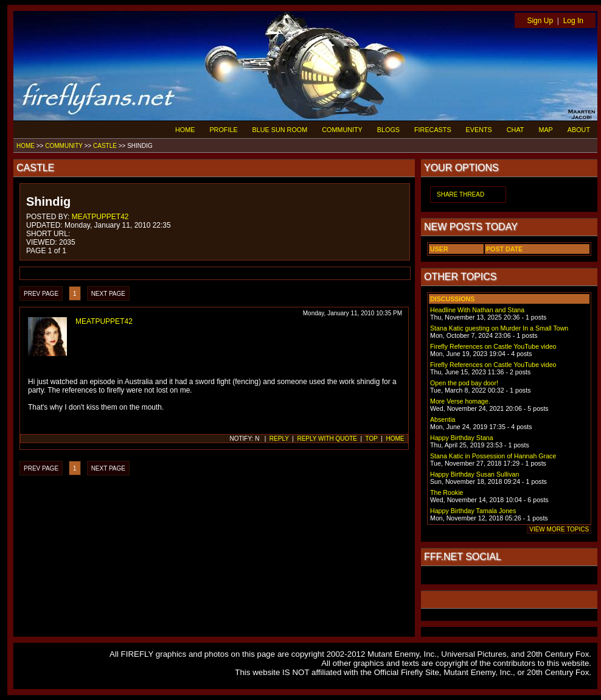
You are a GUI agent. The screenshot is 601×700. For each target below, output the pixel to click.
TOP (372, 439)
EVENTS (479, 130)
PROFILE (223, 130)
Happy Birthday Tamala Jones (473, 511)
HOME (185, 130)
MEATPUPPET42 (100, 217)
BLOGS (388, 130)
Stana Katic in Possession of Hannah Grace (493, 456)
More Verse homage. (460, 401)
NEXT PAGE (108, 294)
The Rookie (447, 492)
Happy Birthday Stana (462, 438)
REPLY (279, 439)
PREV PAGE (41, 294)
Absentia (443, 419)
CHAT (516, 130)
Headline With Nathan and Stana (477, 310)
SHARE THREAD (460, 194)
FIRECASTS (433, 130)
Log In (573, 21)
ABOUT (579, 130)
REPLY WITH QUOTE (327, 439)
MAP (545, 130)
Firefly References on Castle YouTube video (493, 346)
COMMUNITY (342, 130)
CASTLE (105, 146)
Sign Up (540, 21)
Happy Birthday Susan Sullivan (474, 474)
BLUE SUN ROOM (280, 130)
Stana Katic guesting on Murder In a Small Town (499, 328)
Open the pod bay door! (464, 383)
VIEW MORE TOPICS (559, 529)
